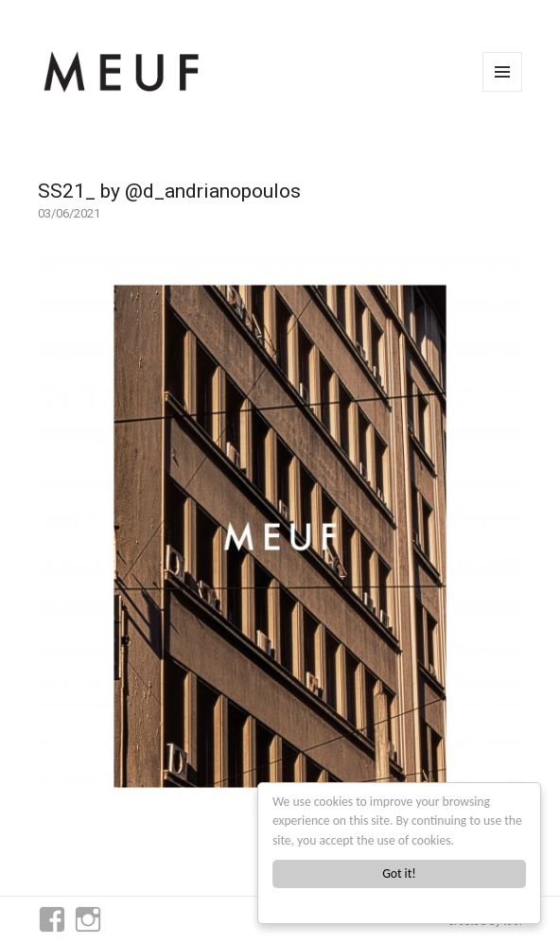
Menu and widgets (503, 91)
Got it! (399, 873)
